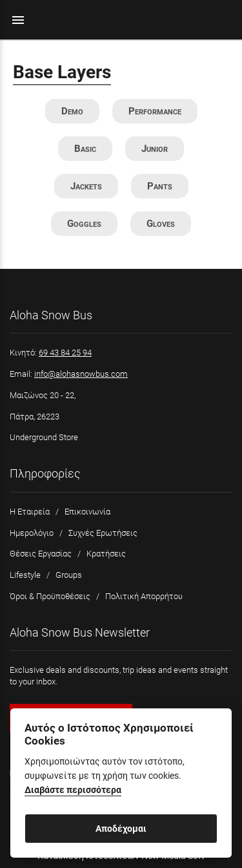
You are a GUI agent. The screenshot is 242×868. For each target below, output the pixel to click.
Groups (69, 575)
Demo (72, 111)
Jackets (86, 186)
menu (18, 20)
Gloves (161, 224)
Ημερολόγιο (32, 533)
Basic (85, 149)
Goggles (84, 224)
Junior (155, 149)
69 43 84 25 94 (65, 353)
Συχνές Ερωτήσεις (103, 533)
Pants (160, 186)
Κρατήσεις (106, 554)
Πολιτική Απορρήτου (144, 596)
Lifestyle (25, 575)
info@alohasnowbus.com (81, 374)
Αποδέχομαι (121, 829)
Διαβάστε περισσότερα (73, 790)
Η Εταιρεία (30, 512)
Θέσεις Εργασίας (41, 554)
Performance (155, 111)
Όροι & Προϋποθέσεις (50, 596)
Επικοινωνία (87, 512)
